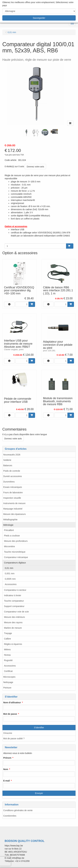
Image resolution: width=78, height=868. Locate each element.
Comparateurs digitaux (15, 563)
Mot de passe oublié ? (14, 739)
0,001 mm (10, 573)
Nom (6, 769)
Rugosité (8, 660)
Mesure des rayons (13, 622)
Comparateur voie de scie (16, 612)
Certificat (8, 671)
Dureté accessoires (13, 476)
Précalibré (9, 530)
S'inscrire (8, 733)
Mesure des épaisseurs (14, 514)
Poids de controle (12, 471)
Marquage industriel (13, 509)
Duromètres (9, 482)
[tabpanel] (26, 133)
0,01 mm (9, 568)
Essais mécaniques (13, 487)
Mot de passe (10, 714)
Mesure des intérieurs (14, 617)
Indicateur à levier (13, 595)
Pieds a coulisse (12, 536)
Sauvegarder (39, 18)
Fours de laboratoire (13, 492)
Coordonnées (10, 816)
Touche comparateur (14, 601)
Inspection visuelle (12, 498)
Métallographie (10, 520)
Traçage (8, 633)
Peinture (7, 688)
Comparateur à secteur (15, 590)
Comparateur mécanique (16, 557)
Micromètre (9, 546)
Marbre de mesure (13, 628)
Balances (8, 465)
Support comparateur (14, 606)
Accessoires (11, 584)
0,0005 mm (10, 579)
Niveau (7, 655)
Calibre (7, 639)
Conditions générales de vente (18, 810)
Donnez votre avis (35, 167)
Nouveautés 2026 (12, 455)
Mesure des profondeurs (16, 541)
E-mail (7, 781)
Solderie (7, 460)
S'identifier (39, 728)
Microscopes (9, 677)
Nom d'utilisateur (12, 702)
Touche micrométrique (15, 552)
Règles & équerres (13, 644)
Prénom (7, 758)
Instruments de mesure (14, 503)
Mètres (7, 649)
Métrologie (8, 525)
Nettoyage (8, 682)
